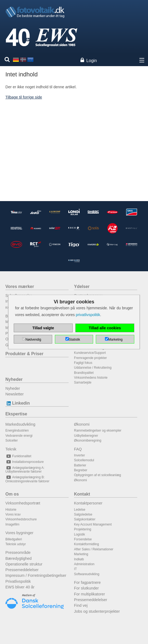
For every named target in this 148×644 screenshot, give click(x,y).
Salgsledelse (83, 514)
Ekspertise (16, 414)
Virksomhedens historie (91, 378)
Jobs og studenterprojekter (97, 611)
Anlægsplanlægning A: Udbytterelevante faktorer (25, 470)
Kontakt (82, 494)
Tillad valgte (43, 328)
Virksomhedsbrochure (21, 519)
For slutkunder (86, 588)
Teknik (11, 449)
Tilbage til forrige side (24, 97)
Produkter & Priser (24, 354)
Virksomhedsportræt (23, 503)
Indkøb (79, 559)
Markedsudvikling (20, 424)
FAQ (78, 449)
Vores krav (13, 514)
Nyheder (14, 379)
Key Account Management (93, 524)
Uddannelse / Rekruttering (93, 368)
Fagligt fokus (83, 363)
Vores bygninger (19, 533)
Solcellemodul (84, 460)
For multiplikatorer (89, 594)
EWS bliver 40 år (20, 587)
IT (75, 569)
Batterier (80, 465)
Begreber (81, 470)
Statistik (75, 340)
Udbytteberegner (86, 436)
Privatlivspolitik (18, 581)
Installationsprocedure (24, 462)
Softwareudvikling (87, 574)
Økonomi (82, 424)
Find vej (81, 605)
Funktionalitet (18, 456)
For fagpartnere (87, 582)
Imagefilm (12, 524)
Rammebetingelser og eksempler (98, 431)
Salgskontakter (85, 519)
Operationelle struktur (24, 564)
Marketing (81, 554)
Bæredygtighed (19, 558)
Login (92, 61)
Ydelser (82, 287)
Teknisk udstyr (16, 544)
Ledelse (80, 510)
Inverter (80, 455)
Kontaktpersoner (88, 503)
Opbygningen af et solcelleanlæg (98, 475)
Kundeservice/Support (90, 353)
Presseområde (18, 553)
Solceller (12, 440)
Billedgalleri (14, 539)
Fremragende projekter (90, 358)
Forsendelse (83, 539)
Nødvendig (33, 340)
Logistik (80, 534)
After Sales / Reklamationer (94, 549)
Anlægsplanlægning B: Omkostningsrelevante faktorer (27, 479)
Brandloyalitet (84, 373)
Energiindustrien (17, 431)
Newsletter (15, 394)
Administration (84, 564)
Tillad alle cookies (105, 328)
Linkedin (18, 403)
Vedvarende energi (19, 436)
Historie (11, 510)
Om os (12, 494)
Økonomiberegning (88, 440)
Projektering (83, 529)
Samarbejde (83, 382)
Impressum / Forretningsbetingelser (36, 575)
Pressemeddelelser (22, 570)
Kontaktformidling (87, 544)
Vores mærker (20, 287)
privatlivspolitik (88, 315)
